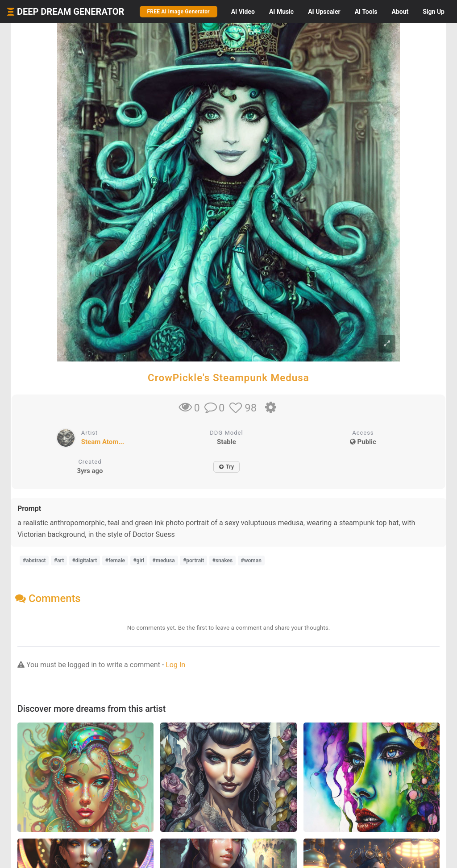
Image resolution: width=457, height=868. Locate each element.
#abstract (34, 561)
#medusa (164, 561)
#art (59, 561)
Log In (175, 665)
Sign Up (434, 12)
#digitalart (85, 561)
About (400, 12)
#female (115, 561)
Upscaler (324, 12)
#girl (139, 561)
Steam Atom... (103, 442)
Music (281, 12)
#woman (251, 561)
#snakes (222, 561)
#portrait (193, 561)
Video (243, 12)
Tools (366, 12)
